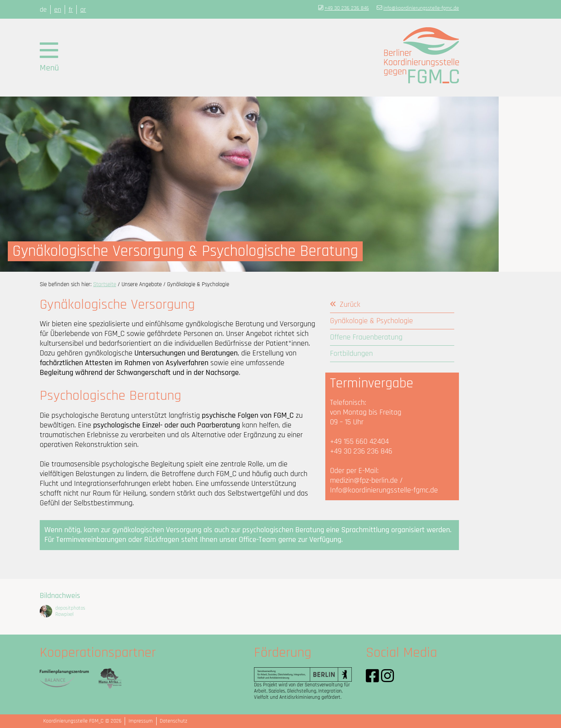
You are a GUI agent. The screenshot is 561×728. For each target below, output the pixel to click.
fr (71, 10)
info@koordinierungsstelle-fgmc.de (421, 8)
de (43, 10)
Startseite (105, 284)
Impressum (141, 721)
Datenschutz (174, 721)
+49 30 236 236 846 (347, 8)
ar (83, 10)
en (58, 10)
